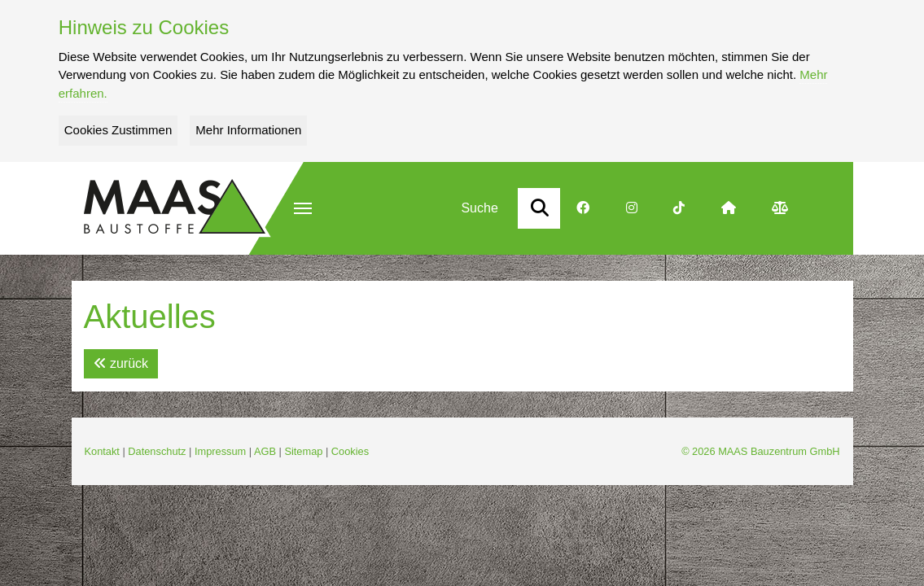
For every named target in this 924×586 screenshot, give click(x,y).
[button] (303, 208)
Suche (479, 208)
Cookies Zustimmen (118, 130)
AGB (265, 451)
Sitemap (303, 451)
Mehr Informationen (248, 130)
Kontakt (102, 451)
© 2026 (760, 451)
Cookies (350, 451)
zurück (121, 363)
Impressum (220, 451)
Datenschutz (157, 451)
